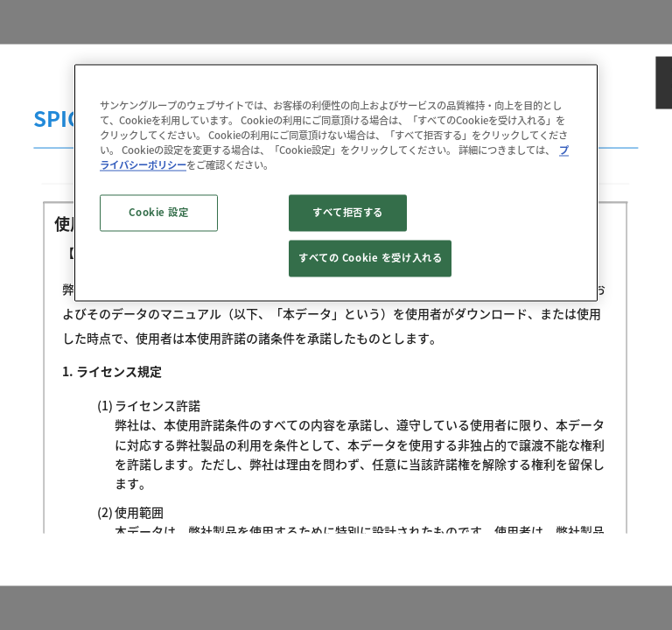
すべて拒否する (348, 213)
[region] (336, 182)
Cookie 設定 (158, 213)
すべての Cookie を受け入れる (370, 259)
